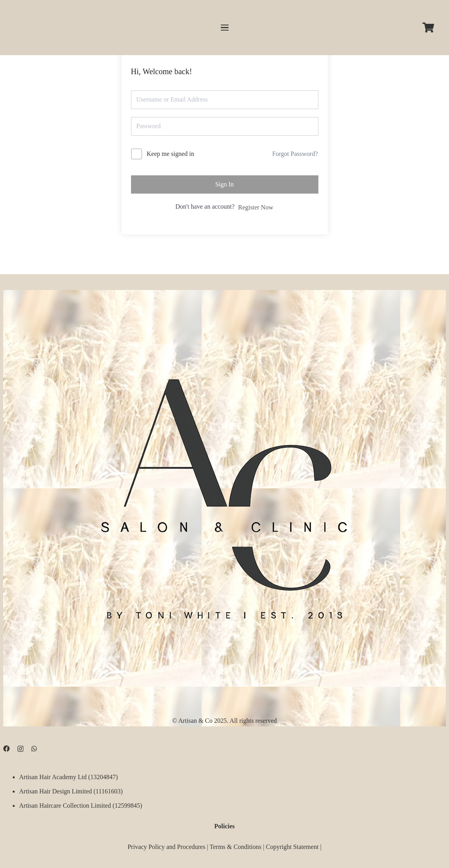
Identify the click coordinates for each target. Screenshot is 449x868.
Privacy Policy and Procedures (166, 846)
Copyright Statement (292, 846)
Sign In (224, 184)
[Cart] (428, 28)
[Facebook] (6, 749)
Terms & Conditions (235, 846)
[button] (225, 28)
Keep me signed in (171, 154)
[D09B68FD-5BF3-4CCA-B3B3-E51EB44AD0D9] (225, 493)
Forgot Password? (295, 154)
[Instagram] (20, 749)
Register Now (256, 207)
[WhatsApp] (34, 749)
